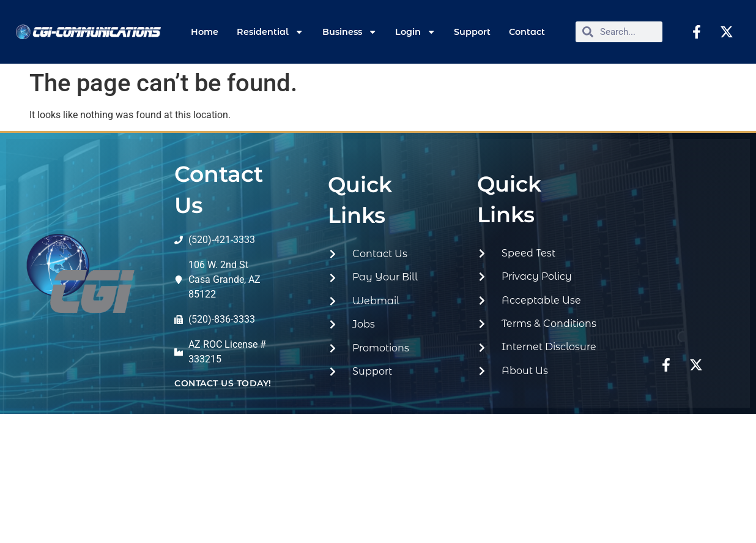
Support (472, 32)
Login (415, 32)
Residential (270, 32)
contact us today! (223, 383)
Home (205, 32)
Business (350, 32)
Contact (527, 32)
